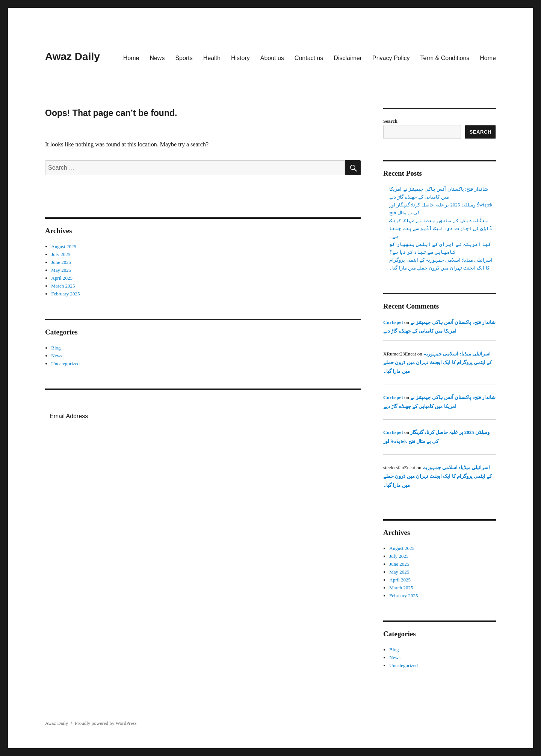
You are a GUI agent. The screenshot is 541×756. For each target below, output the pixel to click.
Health (212, 58)
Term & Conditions (445, 58)
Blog (56, 348)
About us (272, 58)
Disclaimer (348, 58)
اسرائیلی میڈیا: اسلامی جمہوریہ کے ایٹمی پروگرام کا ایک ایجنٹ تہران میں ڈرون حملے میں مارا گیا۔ (437, 363)
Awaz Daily (73, 56)
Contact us (309, 58)
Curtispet (393, 322)
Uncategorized (65, 364)
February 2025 (65, 294)
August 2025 (64, 246)
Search (390, 121)
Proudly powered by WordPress (106, 723)
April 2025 (62, 278)
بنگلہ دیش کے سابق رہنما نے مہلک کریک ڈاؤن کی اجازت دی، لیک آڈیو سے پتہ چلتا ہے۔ (441, 228)
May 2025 (61, 270)
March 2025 (63, 286)
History (240, 58)
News (157, 58)
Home (131, 58)
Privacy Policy (391, 58)
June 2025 (61, 262)
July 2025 (61, 254)
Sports (184, 58)
